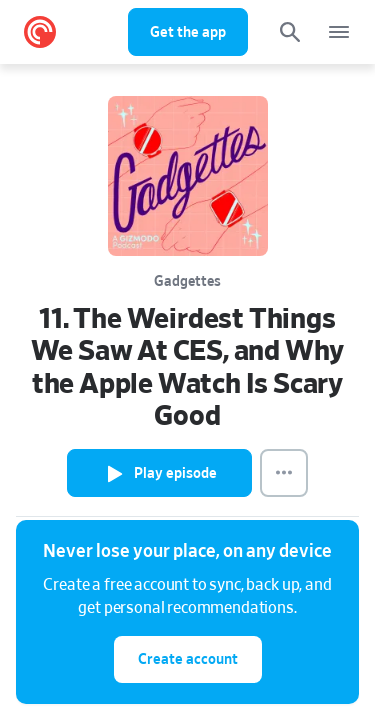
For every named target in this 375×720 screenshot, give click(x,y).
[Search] (290, 32)
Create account (188, 659)
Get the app (188, 32)
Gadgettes (187, 282)
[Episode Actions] (284, 473)
